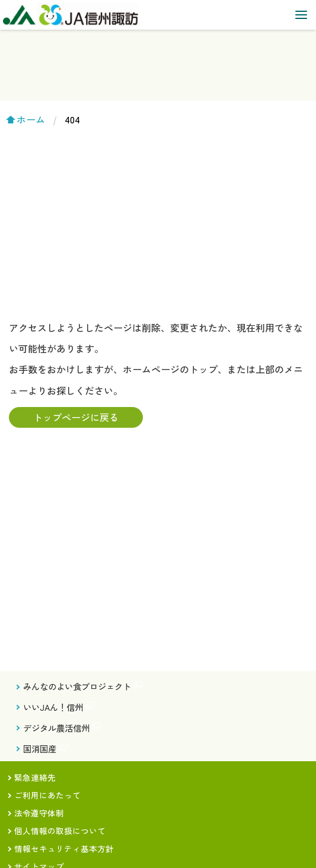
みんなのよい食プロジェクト (77, 686)
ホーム (31, 119)
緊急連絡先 (35, 777)
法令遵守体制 (39, 813)
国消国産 (40, 748)
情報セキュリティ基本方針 (64, 848)
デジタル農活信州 (56, 728)
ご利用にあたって (47, 795)
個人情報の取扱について (60, 831)
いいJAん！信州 (53, 707)
